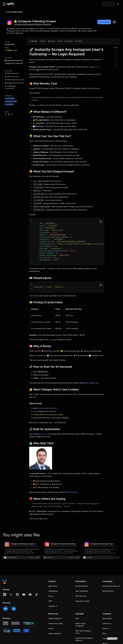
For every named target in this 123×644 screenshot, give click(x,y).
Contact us (107, 623)
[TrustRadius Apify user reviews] (16, 631)
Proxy (51, 596)
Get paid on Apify (82, 601)
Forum (51, 628)
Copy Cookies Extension (48, 408)
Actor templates (82, 591)
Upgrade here (94, 383)
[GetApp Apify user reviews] (5, 623)
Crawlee (53, 606)
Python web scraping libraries (84, 639)
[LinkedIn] (5, 595)
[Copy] (33, 25)
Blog (104, 633)
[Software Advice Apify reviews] (15, 623)
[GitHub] (17, 595)
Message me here (71, 492)
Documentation (82, 586)
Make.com (42, 434)
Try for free (104, 22)
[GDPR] (5, 609)
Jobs (110, 639)
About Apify (107, 618)
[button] (57, 581)
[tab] (33, 41)
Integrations (53, 591)
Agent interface (55, 633)
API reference (81, 596)
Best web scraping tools (83, 632)
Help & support (56, 618)
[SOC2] (14, 609)
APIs (77, 618)
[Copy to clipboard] (101, 222)
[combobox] (114, 22)
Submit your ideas (56, 623)
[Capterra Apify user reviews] (28, 623)
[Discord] (30, 595)
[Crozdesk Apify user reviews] (26, 631)
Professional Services (111, 586)
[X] (11, 595)
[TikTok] (37, 595)
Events (106, 628)
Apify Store (53, 586)
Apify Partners (108, 591)
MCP (50, 601)
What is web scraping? (80, 625)
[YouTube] (24, 595)
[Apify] (8, 4)
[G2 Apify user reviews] (6, 631)
